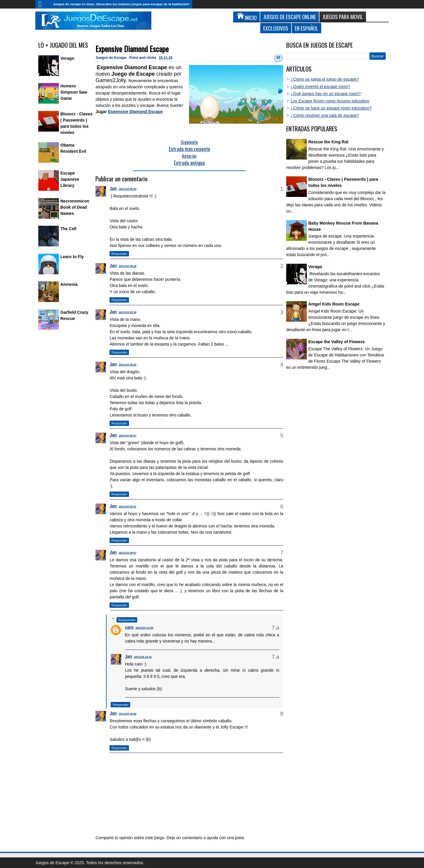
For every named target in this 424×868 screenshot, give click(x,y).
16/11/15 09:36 (128, 266)
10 (278, 58)
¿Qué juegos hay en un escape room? (326, 94)
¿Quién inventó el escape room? (320, 87)
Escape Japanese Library (70, 179)
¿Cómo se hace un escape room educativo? (331, 108)
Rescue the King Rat (328, 142)
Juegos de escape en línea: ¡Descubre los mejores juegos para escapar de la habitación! (121, 4)
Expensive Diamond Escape (132, 49)
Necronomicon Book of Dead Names (75, 207)
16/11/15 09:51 (128, 507)
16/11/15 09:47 (128, 436)
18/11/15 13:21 (143, 657)
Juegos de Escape (111, 58)
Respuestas (127, 620)
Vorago (67, 58)
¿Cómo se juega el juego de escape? (325, 79)
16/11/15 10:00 (128, 714)
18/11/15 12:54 (144, 628)
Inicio (43, 4)
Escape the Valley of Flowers (336, 342)
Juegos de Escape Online (290, 17)
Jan (113, 188)
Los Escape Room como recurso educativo (330, 101)
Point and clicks (143, 58)
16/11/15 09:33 (128, 189)
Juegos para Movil (343, 17)
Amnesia (69, 284)
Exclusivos (276, 28)
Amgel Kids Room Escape (334, 304)
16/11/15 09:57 (128, 553)
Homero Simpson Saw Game (74, 92)
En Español (307, 28)
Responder (119, 254)
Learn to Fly (72, 257)
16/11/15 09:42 (128, 365)
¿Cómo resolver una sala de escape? (325, 115)
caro (129, 627)
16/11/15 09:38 (128, 312)
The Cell (68, 229)
